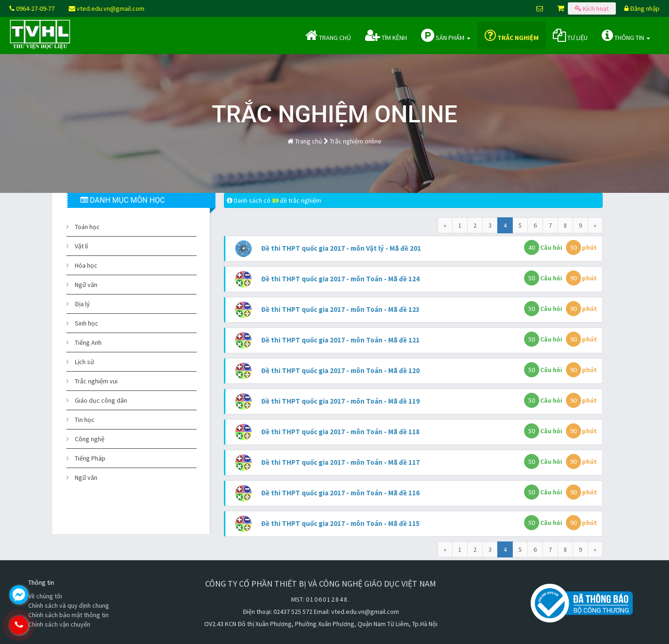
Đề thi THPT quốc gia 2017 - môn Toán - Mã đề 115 (340, 523)
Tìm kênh (386, 35)
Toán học (87, 227)
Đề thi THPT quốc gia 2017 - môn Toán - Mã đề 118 (340, 432)
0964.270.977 (59, 625)
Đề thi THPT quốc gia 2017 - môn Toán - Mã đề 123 (340, 309)
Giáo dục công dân (101, 400)
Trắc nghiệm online (356, 141)
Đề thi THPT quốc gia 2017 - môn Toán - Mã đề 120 (340, 370)
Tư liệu (570, 35)
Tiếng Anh (88, 342)
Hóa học (86, 265)
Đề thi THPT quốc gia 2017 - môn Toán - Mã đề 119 (340, 401)
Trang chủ (328, 35)
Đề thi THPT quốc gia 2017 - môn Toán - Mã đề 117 (340, 462)
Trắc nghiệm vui (96, 381)
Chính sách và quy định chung (69, 605)
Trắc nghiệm (512, 35)
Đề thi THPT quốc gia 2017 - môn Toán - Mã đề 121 (340, 340)
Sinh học (87, 323)
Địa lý (82, 304)
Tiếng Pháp (90, 458)
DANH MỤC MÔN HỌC (123, 200)
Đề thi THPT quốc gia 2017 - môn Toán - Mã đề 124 (340, 279)
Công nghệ (90, 439)
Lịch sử (84, 362)
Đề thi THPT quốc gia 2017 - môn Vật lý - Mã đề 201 (341, 248)
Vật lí (81, 246)
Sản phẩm (446, 35)
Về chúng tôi (45, 596)
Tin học (85, 420)
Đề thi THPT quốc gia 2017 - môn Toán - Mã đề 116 (340, 493)
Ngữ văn (86, 285)
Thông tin (626, 35)
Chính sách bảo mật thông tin (68, 615)
